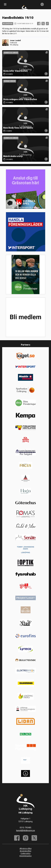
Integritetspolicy (26, 856)
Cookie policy (26, 853)
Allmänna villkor (26, 849)
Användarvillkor (26, 851)
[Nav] (5, 4)
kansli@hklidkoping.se (26, 830)
